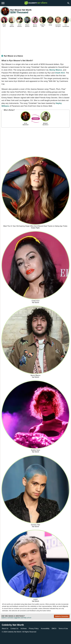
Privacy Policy (34, 629)
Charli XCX (60, 73)
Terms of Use (63, 629)
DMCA (54, 629)
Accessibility (45, 629)
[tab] (35, 57)
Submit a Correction (62, 616)
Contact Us (14, 629)
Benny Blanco (56, 70)
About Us (5, 629)
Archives (24, 629)
